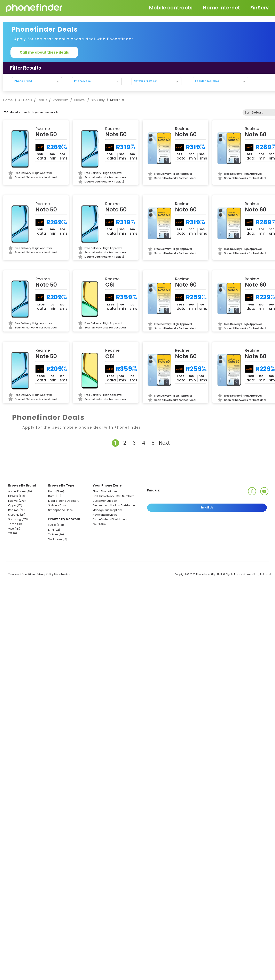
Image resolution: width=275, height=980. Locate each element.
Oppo (12, 505)
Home (8, 100)
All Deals (25, 100)
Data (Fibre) (56, 491)
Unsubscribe (63, 574)
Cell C (42, 100)
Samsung (15, 519)
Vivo (11, 529)
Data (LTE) (55, 496)
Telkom (53, 534)
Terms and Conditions (22, 574)
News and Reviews (105, 515)
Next (164, 443)
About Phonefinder (105, 491)
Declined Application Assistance (114, 505)
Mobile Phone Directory (64, 501)
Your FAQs (99, 524)
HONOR (13, 496)
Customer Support (105, 501)
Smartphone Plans (60, 510)
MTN (51, 530)
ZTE (10, 533)
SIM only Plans (57, 505)
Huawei (80, 100)
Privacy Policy (45, 574)
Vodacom (60, 100)
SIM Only (98, 100)
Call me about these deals (44, 52)
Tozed (13, 524)
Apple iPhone (17, 491)
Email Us (207, 507)
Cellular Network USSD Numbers (113, 496)
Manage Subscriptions (108, 510)
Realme (13, 510)
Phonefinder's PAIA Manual (110, 519)
